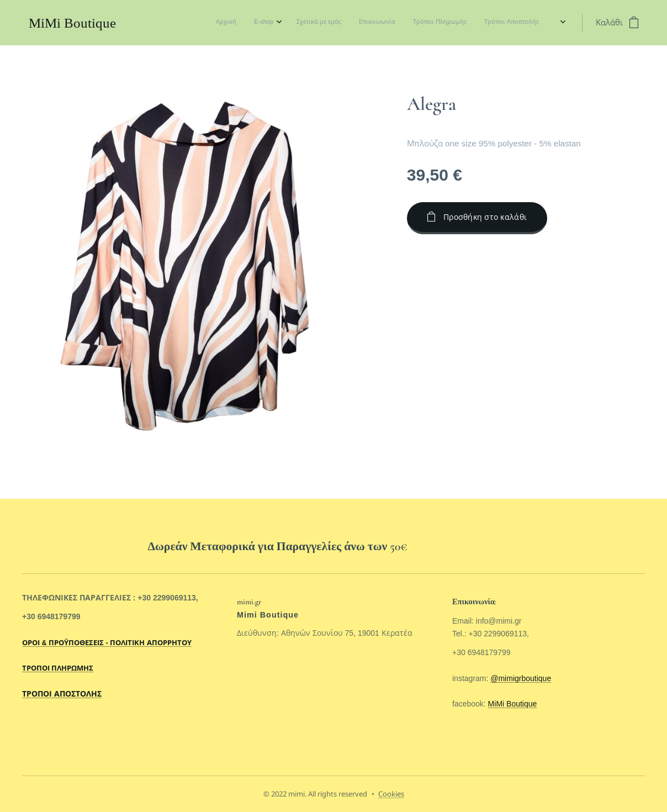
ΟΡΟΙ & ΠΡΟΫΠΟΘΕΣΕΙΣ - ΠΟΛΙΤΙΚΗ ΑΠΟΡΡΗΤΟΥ (107, 643)
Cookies (391, 794)
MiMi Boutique (512, 704)
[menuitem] (436, 23)
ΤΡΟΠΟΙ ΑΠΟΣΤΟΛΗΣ (62, 694)
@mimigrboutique (521, 678)
